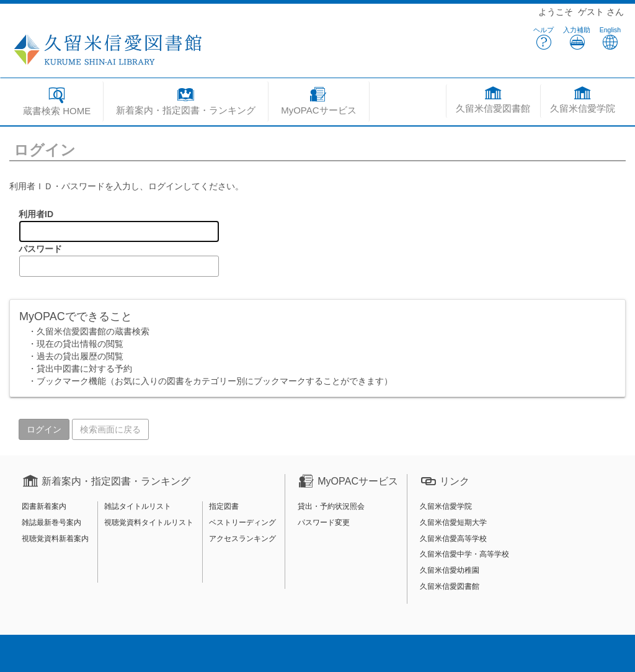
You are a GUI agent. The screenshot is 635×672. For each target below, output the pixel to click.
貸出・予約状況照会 (331, 506)
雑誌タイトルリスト (138, 506)
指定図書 (224, 506)
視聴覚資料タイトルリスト (149, 522)
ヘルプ (544, 38)
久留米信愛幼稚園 (450, 570)
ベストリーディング (242, 522)
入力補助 (577, 38)
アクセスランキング (242, 539)
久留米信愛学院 (446, 506)
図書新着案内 (44, 506)
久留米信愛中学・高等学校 (464, 554)
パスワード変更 (324, 522)
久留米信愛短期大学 (453, 522)
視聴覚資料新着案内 (55, 539)
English (610, 38)
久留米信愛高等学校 (453, 539)
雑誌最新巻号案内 (51, 522)
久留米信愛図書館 (450, 586)
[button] (186, 103)
